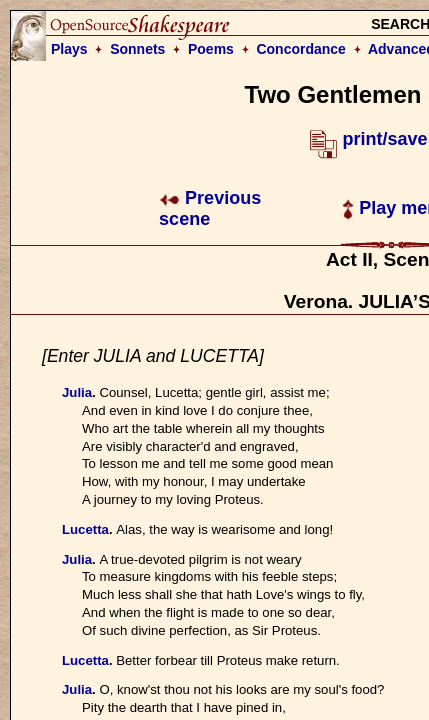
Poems (211, 49)
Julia (77, 392)
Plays (69, 49)
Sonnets (137, 49)
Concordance (300, 49)
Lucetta (85, 529)
